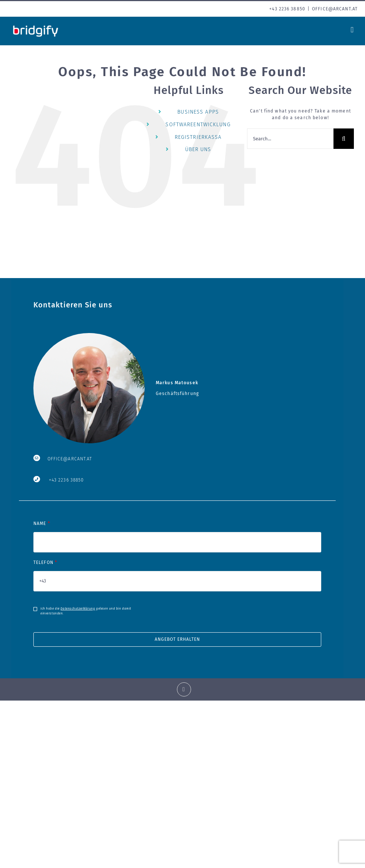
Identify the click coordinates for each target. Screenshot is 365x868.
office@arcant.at (335, 9)
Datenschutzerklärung (78, 609)
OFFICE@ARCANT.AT (70, 459)
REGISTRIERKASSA (198, 137)
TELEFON (177, 572)
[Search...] (290, 139)
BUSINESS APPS (198, 112)
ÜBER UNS (198, 149)
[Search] (344, 139)
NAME (177, 533)
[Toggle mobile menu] (352, 30)
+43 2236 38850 (67, 480)
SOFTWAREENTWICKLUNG (198, 125)
